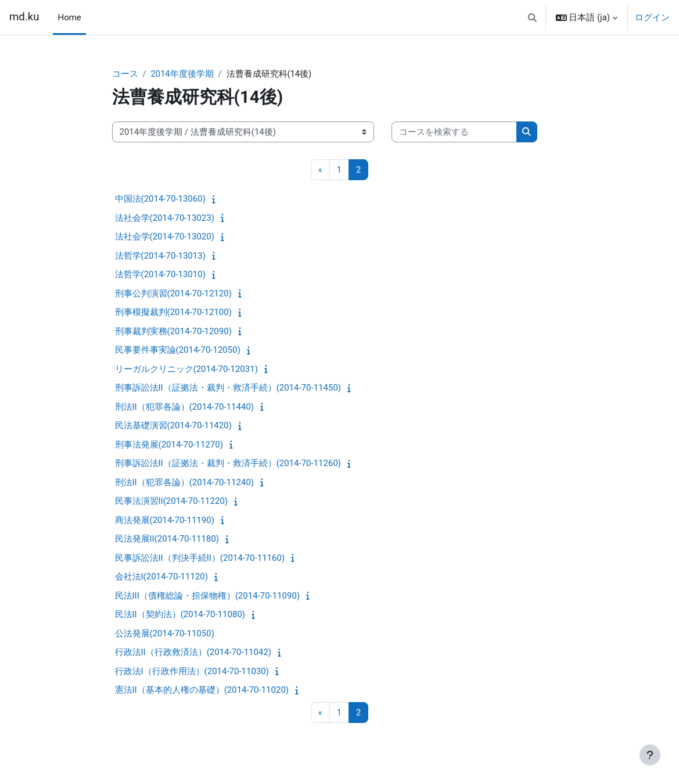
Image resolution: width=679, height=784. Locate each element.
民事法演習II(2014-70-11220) (172, 502)
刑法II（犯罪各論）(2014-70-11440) (185, 407)
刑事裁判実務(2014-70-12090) (173, 332)
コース (125, 74)
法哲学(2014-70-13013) (160, 256)
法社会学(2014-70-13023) (165, 219)
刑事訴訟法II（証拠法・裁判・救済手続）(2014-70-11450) (228, 388)
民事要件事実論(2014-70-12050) (178, 350)
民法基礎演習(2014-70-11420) (173, 426)
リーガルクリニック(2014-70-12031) (186, 370)
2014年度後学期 (183, 74)
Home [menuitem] (69, 17)
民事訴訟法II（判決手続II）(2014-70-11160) (200, 559)
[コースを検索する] (454, 132)
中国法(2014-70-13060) (160, 199)
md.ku (24, 17)
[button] (532, 17)
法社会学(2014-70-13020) (165, 237)
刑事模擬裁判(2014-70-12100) (173, 313)
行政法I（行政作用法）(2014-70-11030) (192, 672)
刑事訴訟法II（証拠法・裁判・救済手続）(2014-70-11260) (228, 464)
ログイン (652, 17)
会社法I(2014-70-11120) (161, 577)
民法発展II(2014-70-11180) (167, 539)
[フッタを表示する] (650, 755)
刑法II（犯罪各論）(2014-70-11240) (185, 483)
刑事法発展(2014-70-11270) (169, 445)
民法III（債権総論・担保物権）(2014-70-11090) (208, 596)
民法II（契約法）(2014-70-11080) (180, 615)
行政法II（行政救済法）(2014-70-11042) (193, 653)
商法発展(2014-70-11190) (165, 521)
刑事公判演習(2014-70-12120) (173, 294)
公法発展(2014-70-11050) (165, 634)
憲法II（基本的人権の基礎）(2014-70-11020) (202, 690)
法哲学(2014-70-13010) (160, 275)
